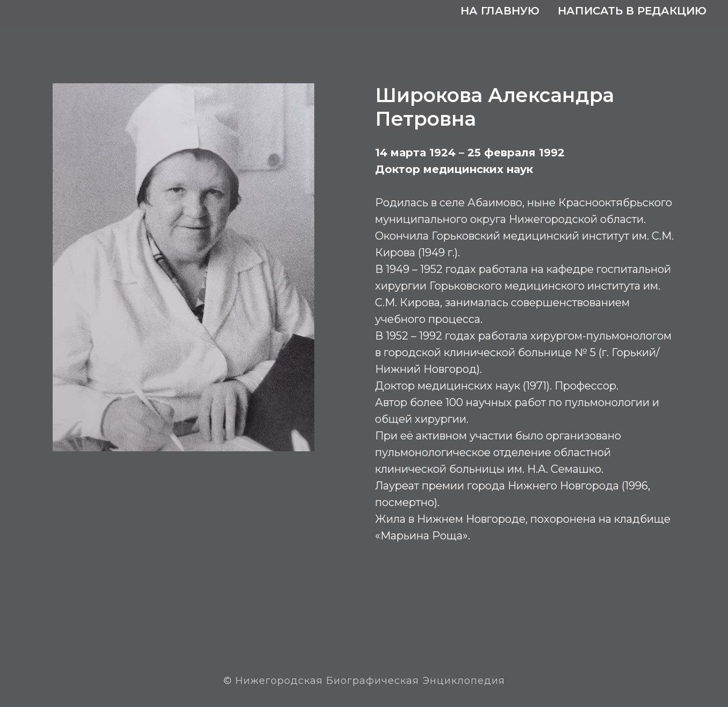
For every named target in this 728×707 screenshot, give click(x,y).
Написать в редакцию (632, 11)
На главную (500, 11)
